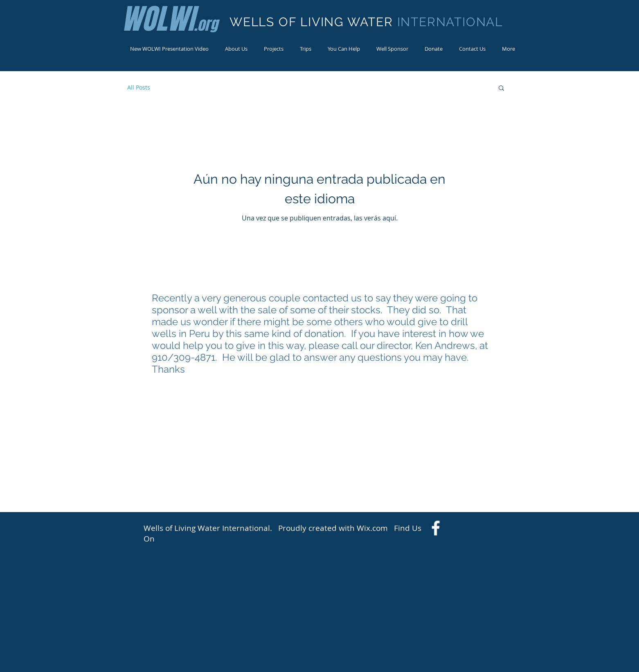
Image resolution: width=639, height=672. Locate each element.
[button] (501, 89)
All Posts (139, 87)
